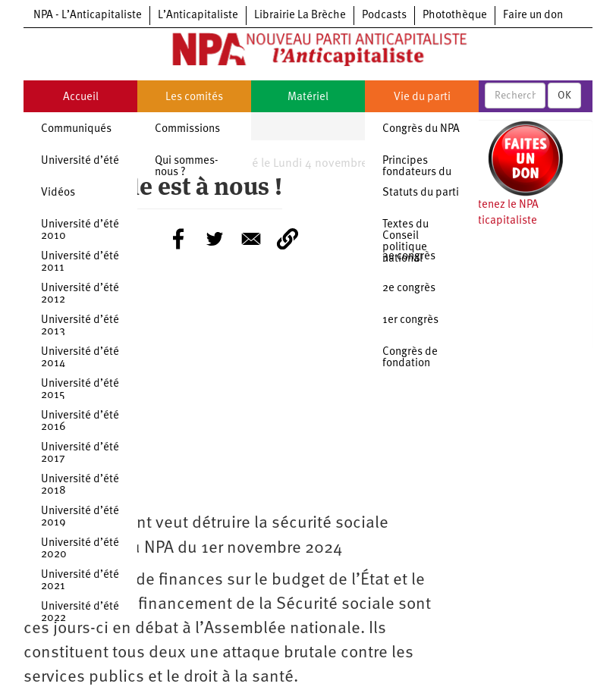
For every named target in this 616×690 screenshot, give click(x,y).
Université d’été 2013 (80, 326)
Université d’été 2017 (80, 453)
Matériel (308, 97)
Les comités (194, 97)
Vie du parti (422, 97)
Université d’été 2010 (80, 231)
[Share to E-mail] (251, 239)
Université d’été (80, 161)
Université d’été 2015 (80, 390)
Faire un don (533, 16)
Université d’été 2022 (80, 613)
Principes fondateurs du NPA (417, 172)
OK (564, 96)
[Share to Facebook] (178, 239)
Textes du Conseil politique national (405, 242)
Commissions (187, 129)
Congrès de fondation (410, 358)
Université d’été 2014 (80, 358)
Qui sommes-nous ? (187, 167)
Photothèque (455, 16)
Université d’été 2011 (80, 262)
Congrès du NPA (421, 129)
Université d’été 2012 (80, 294)
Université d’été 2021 (80, 581)
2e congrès (409, 289)
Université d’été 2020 (80, 549)
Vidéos (58, 193)
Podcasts (384, 16)
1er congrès (410, 320)
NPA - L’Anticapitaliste (88, 16)
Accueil (81, 97)
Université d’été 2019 (80, 517)
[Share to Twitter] (215, 239)
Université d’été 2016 (80, 422)
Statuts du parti (421, 193)
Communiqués (76, 129)
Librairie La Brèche (300, 16)
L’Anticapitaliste (198, 16)
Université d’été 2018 (80, 485)
